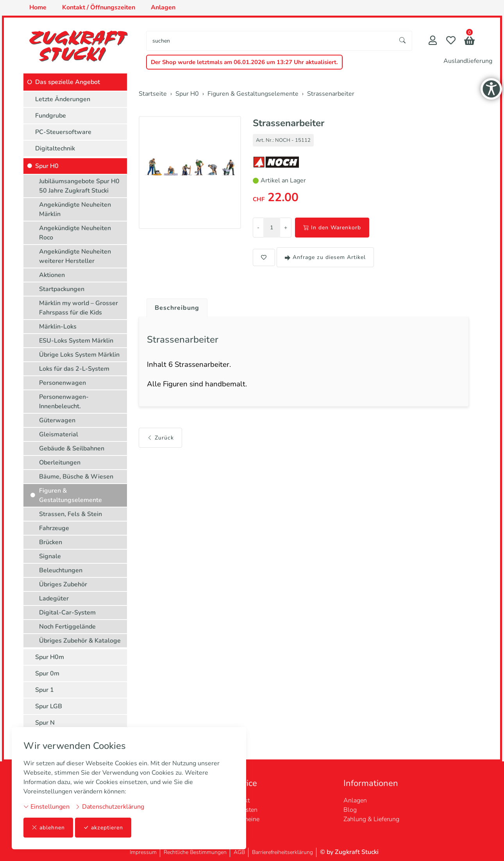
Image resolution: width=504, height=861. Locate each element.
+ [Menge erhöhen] (286, 228)
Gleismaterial (59, 434)
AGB (239, 852)
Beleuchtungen (61, 570)
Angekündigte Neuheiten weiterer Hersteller (75, 256)
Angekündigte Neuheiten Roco (75, 233)
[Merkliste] (451, 41)
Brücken (51, 542)
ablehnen (48, 828)
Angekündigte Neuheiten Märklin (75, 209)
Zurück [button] (160, 438)
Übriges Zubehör (63, 584)
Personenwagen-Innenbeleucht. (64, 402)
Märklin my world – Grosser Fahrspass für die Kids (79, 308)
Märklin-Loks (58, 327)
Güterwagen (57, 420)
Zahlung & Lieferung (371, 819)
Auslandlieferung (468, 61)
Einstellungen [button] (46, 807)
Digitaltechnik (55, 148)
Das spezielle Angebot (68, 82)
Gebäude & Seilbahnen (72, 448)
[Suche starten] (403, 41)
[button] (469, 42)
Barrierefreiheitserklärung (282, 852)
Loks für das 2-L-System (74, 369)
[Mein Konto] (433, 41)
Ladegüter (54, 598)
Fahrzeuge (54, 528)
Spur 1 (45, 690)
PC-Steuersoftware (63, 132)
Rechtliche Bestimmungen (195, 852)
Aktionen (52, 275)
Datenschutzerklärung (110, 807)
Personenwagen (63, 383)
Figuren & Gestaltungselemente (71, 495)
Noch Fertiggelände (67, 627)
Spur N (45, 723)
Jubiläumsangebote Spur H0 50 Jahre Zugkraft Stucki (79, 186)
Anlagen (355, 800)
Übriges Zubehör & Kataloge (80, 641)
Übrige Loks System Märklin (79, 355)
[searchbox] (270, 41)
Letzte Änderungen (63, 99)
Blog (350, 810)
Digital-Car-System (67, 613)
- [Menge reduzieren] (258, 228)
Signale (50, 556)
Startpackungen (62, 289)
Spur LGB (49, 706)
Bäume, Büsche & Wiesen (76, 477)
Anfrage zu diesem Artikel (325, 257)
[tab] (174, 306)
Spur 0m (47, 673)
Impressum (143, 852)
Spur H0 (47, 166)
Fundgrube (51, 116)
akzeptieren (103, 828)
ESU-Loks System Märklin (76, 341)
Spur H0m (50, 657)
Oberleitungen (60, 463)
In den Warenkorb (332, 228)
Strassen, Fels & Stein (71, 514)
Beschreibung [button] (177, 308)
